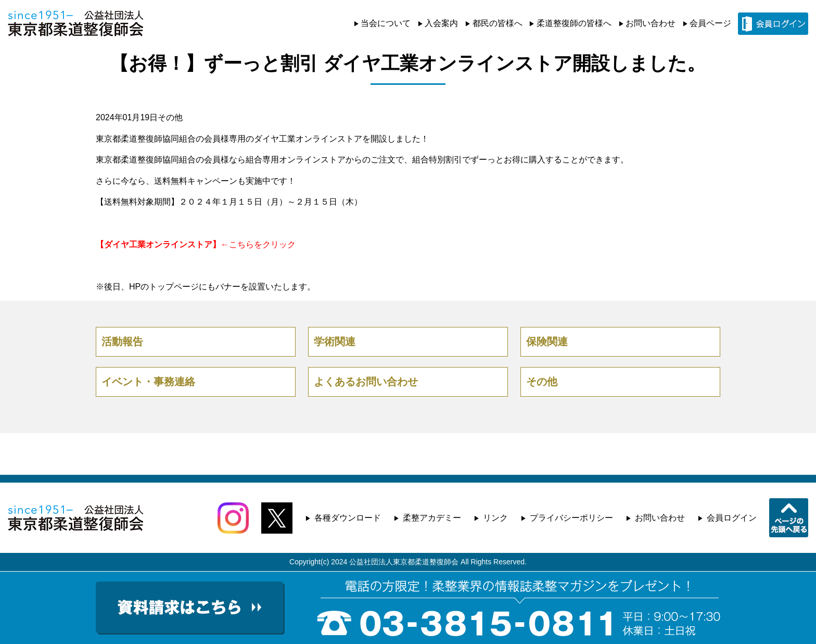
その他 (170, 117)
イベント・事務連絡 (148, 382)
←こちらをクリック (196, 244)
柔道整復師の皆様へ (574, 23)
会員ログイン (732, 518)
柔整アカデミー (432, 518)
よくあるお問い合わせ (366, 382)
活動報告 (122, 342)
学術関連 (335, 342)
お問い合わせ (651, 23)
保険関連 (547, 342)
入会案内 (441, 23)
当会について (386, 23)
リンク (495, 518)
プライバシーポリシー (571, 518)
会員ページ (710, 23)
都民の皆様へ (498, 23)
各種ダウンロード (348, 518)
